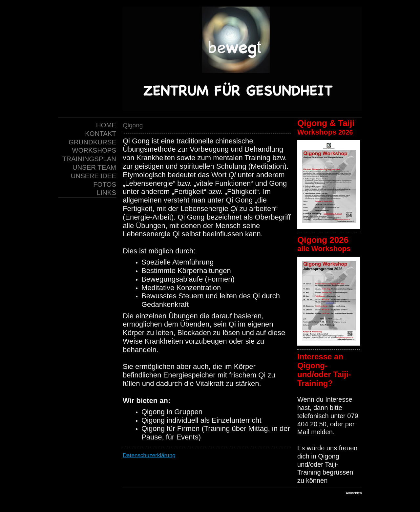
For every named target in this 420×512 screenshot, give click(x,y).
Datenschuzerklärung (149, 455)
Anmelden (354, 493)
